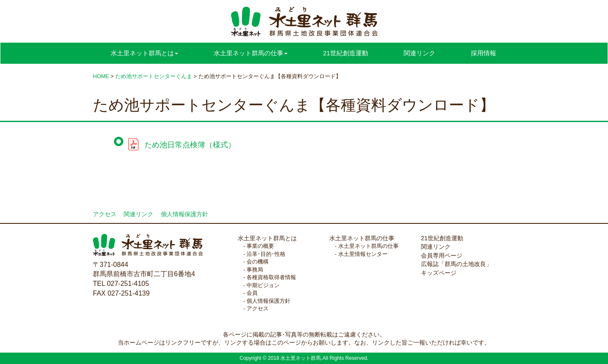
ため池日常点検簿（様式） (190, 145)
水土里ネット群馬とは (267, 238)
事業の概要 (260, 246)
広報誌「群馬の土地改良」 (456, 264)
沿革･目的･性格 (266, 254)
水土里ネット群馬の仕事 (362, 238)
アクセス (105, 214)
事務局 (255, 270)
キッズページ (439, 273)
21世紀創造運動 (346, 53)
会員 (252, 293)
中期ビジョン (263, 285)
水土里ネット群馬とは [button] (144, 53)
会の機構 (258, 262)
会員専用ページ (442, 255)
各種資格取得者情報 (271, 277)
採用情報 (483, 53)
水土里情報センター (363, 254)
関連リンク (419, 53)
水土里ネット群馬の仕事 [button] (251, 53)
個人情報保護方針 (185, 214)
